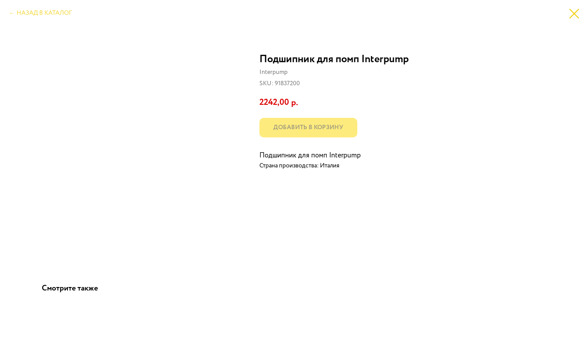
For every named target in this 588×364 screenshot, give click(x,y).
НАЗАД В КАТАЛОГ (44, 13)
